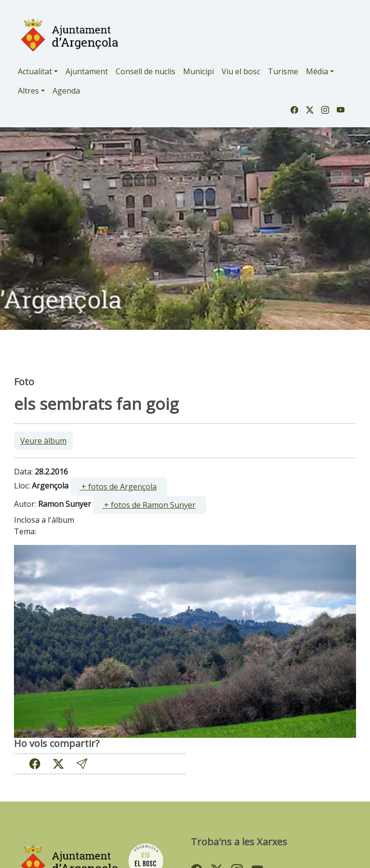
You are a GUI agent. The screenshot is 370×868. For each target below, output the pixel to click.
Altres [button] (28, 91)
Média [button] (317, 71)
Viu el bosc (241, 71)
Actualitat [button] (35, 71)
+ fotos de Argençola (118, 487)
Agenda (66, 91)
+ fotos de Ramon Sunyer (149, 505)
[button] (82, 764)
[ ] (119, 487)
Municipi (198, 71)
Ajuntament (87, 71)
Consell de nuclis (145, 71)
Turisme (283, 71)
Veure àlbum (43, 441)
